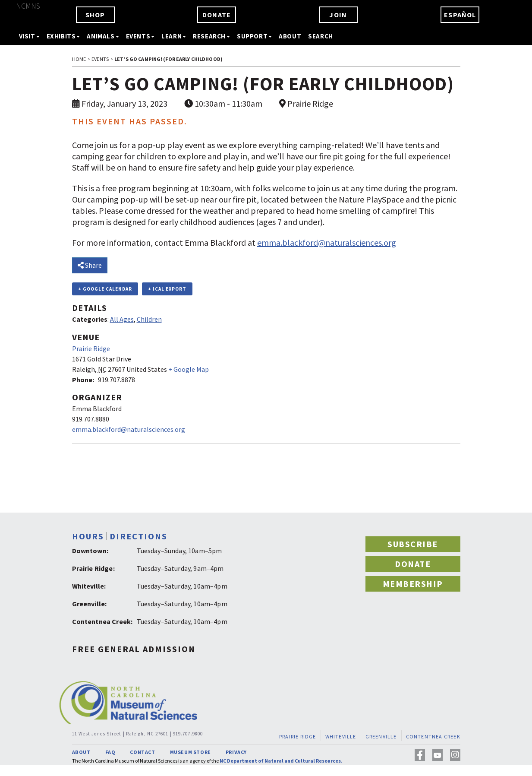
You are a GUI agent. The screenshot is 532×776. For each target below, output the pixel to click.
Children (149, 319)
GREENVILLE (381, 736)
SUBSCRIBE (413, 544)
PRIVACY (236, 752)
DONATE (217, 15)
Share (90, 265)
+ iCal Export (167, 289)
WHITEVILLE (340, 736)
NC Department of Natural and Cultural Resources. (281, 761)
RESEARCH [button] (211, 36)
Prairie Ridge (91, 348)
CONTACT (142, 752)
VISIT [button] (29, 36)
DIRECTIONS (139, 536)
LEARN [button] (174, 36)
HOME (79, 59)
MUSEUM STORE (190, 752)
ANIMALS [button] (103, 36)
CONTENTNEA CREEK (433, 736)
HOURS (88, 536)
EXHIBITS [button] (63, 36)
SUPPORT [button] (254, 36)
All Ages (122, 319)
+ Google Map (189, 369)
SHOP (95, 15)
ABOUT (290, 36)
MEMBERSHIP (413, 584)
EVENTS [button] (140, 36)
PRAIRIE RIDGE (298, 736)
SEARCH (321, 36)
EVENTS (100, 59)
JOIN (338, 15)
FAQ (110, 752)
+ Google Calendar (105, 289)
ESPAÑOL (460, 15)
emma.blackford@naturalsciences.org (327, 242)
